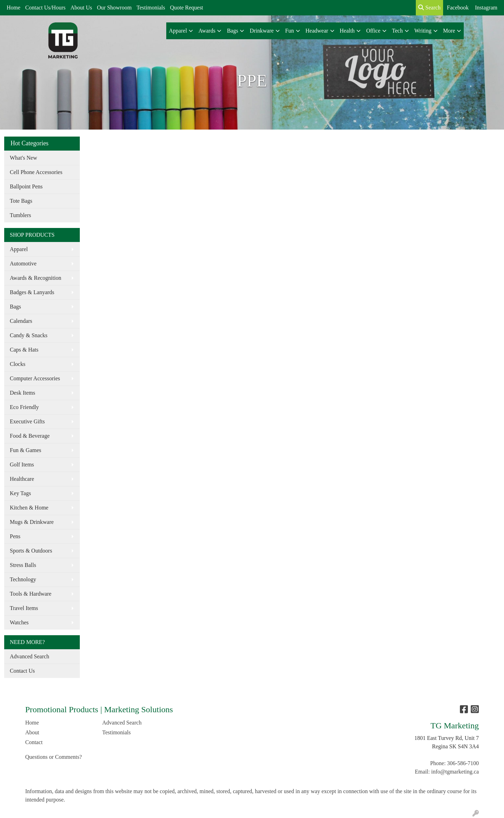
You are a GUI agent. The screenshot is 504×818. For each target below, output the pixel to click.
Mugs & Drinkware (32, 522)
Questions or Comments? (54, 757)
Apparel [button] (178, 31)
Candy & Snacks (29, 335)
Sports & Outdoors (31, 551)
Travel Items (24, 608)
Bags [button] (232, 31)
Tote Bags (21, 201)
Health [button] (347, 31)
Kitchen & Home (29, 508)
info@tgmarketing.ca (455, 772)
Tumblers (20, 215)
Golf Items (22, 465)
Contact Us (22, 671)
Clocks (17, 364)
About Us (81, 8)
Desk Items (22, 393)
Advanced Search (29, 656)
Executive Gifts (27, 421)
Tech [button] (397, 31)
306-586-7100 (463, 763)
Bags (15, 307)
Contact (34, 742)
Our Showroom (114, 8)
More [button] (449, 31)
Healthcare (22, 479)
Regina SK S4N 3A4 (455, 746)
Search (429, 8)
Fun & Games (26, 450)
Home (13, 8)
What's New (23, 158)
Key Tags (20, 493)
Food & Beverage (30, 436)
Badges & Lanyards (32, 292)
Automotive (23, 264)
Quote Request (187, 8)
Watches (19, 622)
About (32, 732)
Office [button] (373, 31)
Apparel (19, 249)
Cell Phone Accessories (36, 172)
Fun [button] (290, 31)
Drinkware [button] (261, 31)
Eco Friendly (24, 407)
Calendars (21, 321)
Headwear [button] (317, 31)
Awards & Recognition (36, 278)
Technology (23, 579)
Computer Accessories (35, 378)
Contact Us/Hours (45, 8)
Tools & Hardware (31, 594)
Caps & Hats (24, 350)
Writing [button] (423, 31)
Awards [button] (207, 31)
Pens (15, 536)
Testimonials (151, 8)
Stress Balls (23, 565)
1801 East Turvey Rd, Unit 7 (447, 738)
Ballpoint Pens (26, 186)
